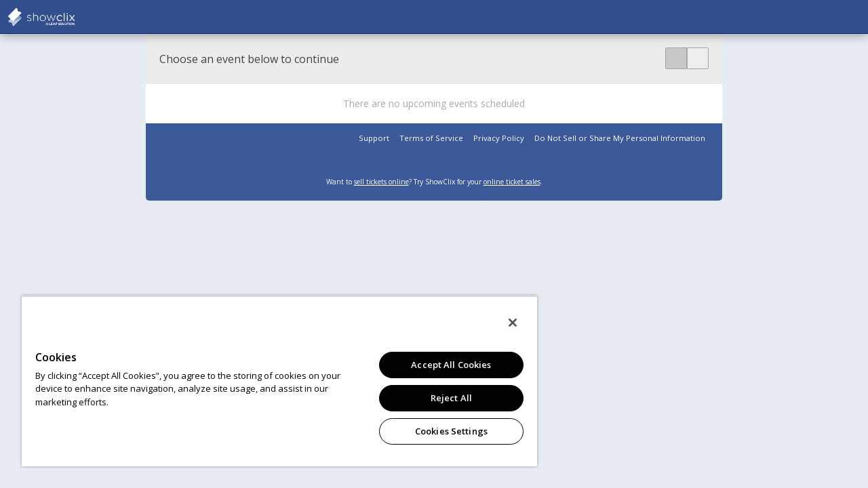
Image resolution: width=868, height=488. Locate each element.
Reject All (441, 398)
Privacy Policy (499, 138)
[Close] (500, 323)
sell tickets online (381, 182)
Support (374, 138)
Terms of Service (431, 138)
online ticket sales (512, 182)
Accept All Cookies (441, 365)
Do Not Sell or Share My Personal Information (620, 138)
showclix (75, 17)
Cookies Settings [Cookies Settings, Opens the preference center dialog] (441, 431)
